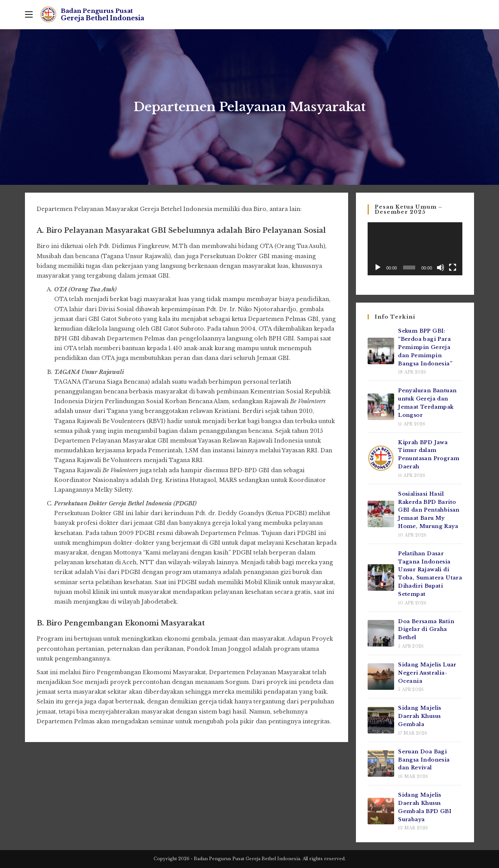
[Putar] (378, 267)
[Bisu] (441, 267)
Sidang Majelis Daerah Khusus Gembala (420, 716)
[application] (415, 249)
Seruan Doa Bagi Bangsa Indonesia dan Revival (424, 760)
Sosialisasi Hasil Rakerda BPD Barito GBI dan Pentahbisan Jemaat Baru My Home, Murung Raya (429, 510)
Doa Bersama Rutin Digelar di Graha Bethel (426, 630)
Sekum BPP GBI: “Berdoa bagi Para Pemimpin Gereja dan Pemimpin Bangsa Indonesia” (425, 347)
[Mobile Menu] (29, 14)
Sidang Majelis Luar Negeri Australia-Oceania (427, 673)
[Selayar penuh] (453, 267)
